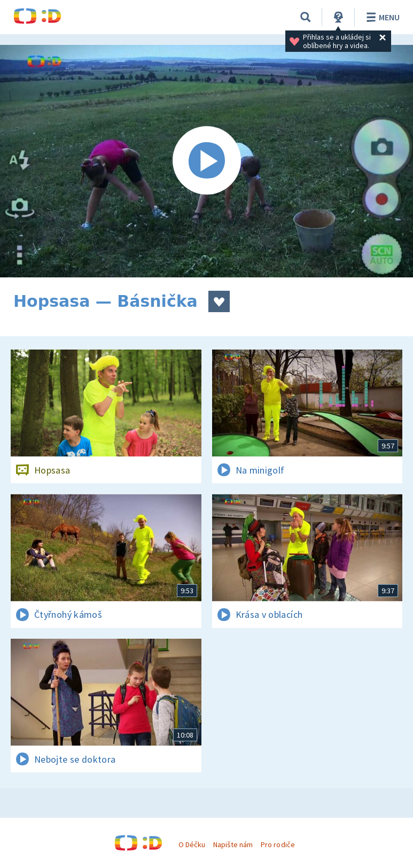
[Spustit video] (206, 161)
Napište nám (233, 844)
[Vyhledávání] (306, 17)
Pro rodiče (278, 844)
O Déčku (192, 844)
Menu (381, 17)
